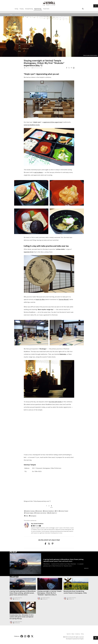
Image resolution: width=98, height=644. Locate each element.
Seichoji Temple (64, 511)
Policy (82, 634)
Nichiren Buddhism (49, 511)
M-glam (82, 639)
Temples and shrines (41, 513)
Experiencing (38, 9)
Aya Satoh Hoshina (37, 524)
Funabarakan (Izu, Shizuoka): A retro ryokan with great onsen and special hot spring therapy (22, 617)
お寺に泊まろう (53, 513)
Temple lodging (29, 513)
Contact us (78, 634)
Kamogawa (33, 516)
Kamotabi (39, 511)
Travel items (46, 9)
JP (96, 6)
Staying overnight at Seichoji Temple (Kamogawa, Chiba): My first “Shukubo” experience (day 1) (44, 63)
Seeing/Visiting (29, 9)
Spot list (69, 634)
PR (57, 511)
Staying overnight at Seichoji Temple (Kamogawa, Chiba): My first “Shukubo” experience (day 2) (49, 593)
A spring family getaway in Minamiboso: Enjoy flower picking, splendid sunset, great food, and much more (23, 593)
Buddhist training (30, 511)
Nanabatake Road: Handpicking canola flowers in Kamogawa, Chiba (75, 592)
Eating (16, 9)
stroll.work (71, 637)
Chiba (27, 516)
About (73, 634)
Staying (22, 9)
